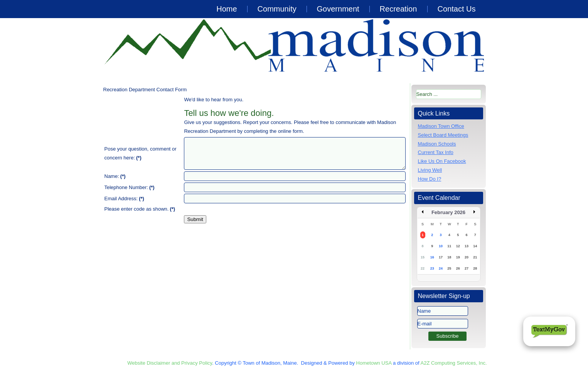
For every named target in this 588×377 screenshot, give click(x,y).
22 (423, 268)
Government (338, 9)
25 (449, 268)
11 (449, 246)
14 (475, 246)
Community (277, 9)
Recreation (398, 9)
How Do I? (430, 179)
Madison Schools (437, 144)
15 (423, 257)
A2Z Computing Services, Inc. (454, 363)
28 (475, 268)
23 (432, 268)
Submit (195, 219)
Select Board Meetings (443, 135)
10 (441, 246)
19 (458, 257)
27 (467, 268)
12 (458, 246)
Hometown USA (374, 363)
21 (475, 257)
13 (467, 246)
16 (432, 257)
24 (441, 268)
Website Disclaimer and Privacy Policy (170, 363)
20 (467, 257)
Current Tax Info (436, 152)
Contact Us (457, 9)
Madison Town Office (441, 126)
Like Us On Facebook (442, 161)
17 (441, 257)
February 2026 (448, 212)
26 (458, 268)
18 (449, 257)
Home (227, 9)
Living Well (430, 170)
